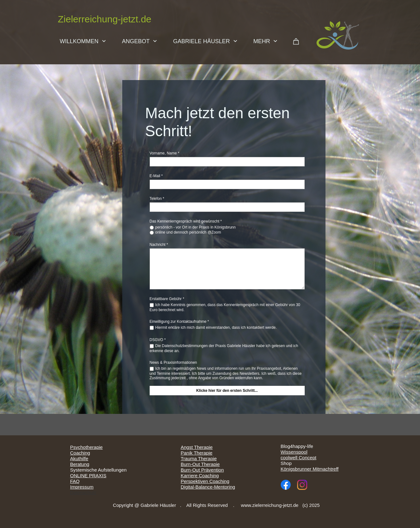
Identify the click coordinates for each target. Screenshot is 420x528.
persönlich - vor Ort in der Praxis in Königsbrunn (196, 227)
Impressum (82, 487)
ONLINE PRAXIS (88, 476)
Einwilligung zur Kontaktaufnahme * (179, 322)
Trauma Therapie (199, 458)
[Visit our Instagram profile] (302, 485)
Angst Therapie (197, 447)
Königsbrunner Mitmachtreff (310, 469)
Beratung (80, 464)
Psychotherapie (86, 447)
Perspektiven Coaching (205, 481)
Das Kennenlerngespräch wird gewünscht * (186, 221)
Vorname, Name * (165, 153)
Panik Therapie (197, 453)
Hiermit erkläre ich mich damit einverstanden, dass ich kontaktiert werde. (216, 328)
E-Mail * (156, 176)
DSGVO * (158, 340)
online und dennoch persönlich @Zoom (188, 232)
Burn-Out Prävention (202, 470)
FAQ (75, 481)
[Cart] (296, 42)
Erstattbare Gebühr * (167, 299)
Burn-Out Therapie (200, 464)
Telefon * (157, 199)
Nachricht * (159, 245)
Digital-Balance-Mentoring (208, 487)
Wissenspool (294, 452)
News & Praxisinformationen (173, 363)
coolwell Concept (299, 458)
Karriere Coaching (200, 476)
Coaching (80, 453)
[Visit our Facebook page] (286, 485)
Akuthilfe (79, 458)
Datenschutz (83, 493)
